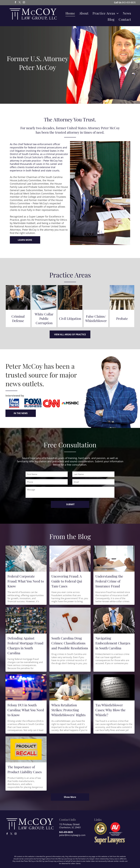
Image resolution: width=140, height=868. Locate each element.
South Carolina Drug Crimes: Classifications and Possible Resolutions (70, 643)
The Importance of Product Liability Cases (25, 769)
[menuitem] (70, 13)
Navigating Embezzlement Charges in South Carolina (113, 643)
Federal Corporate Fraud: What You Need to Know (26, 581)
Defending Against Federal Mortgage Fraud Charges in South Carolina (25, 645)
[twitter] (20, 3)
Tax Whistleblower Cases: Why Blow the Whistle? (110, 710)
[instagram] (24, 3)
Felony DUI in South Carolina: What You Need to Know (26, 710)
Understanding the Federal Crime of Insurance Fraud (109, 581)
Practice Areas (70, 275)
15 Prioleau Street (69, 824)
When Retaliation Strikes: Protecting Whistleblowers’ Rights (68, 710)
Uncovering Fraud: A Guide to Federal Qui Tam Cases (67, 581)
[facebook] (15, 3)
